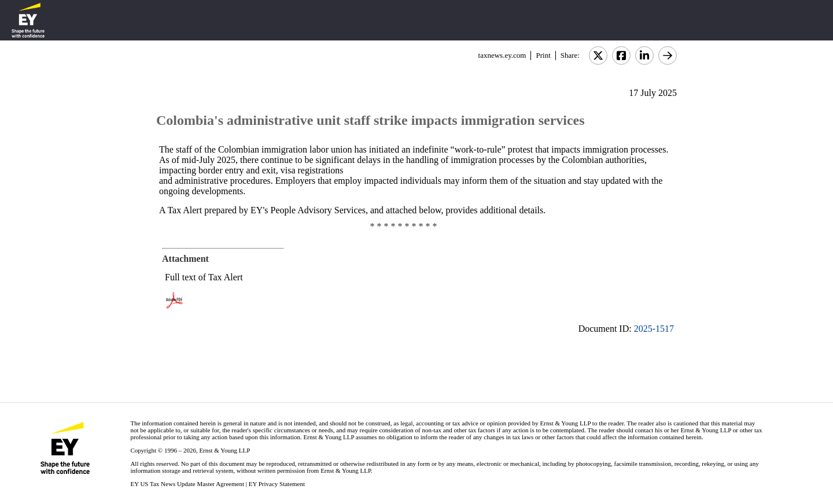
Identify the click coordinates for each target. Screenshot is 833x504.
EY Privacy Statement (277, 484)
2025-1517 (654, 329)
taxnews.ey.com (502, 55)
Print (543, 55)
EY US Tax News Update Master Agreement (187, 484)
